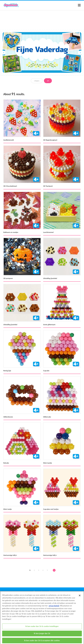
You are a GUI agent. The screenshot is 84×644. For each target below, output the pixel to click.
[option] (42, 53)
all (48, 81)
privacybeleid (54, 608)
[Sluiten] (80, 598)
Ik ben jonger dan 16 (42, 636)
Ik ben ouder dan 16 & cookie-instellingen (42, 628)
